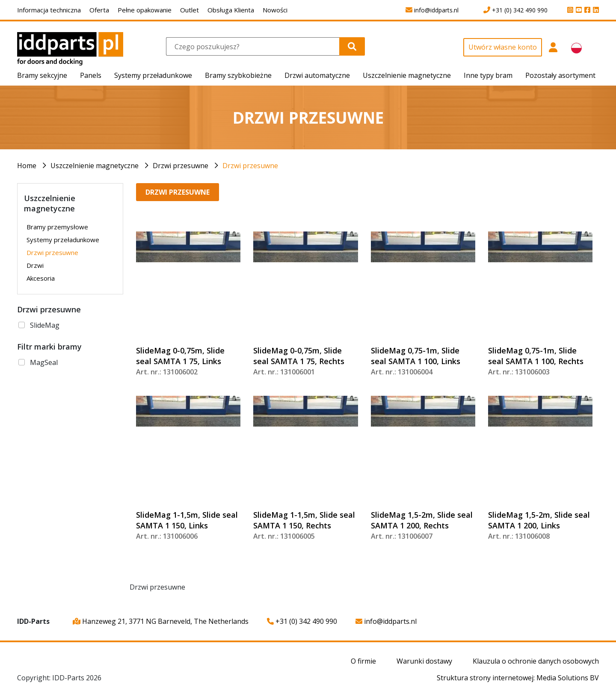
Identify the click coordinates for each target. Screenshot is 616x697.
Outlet (190, 10)
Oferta (99, 10)
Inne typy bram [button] (488, 75)
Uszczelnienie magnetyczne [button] (407, 75)
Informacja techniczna (49, 10)
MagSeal (44, 362)
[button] (553, 52)
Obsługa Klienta (231, 10)
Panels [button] (91, 75)
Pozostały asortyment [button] (560, 75)
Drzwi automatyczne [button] (317, 75)
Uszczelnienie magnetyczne (95, 166)
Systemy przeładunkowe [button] (153, 75)
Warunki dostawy (424, 661)
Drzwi (35, 265)
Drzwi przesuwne (181, 166)
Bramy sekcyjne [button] (42, 75)
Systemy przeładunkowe (63, 240)
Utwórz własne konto (503, 47)
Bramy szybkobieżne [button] (238, 75)
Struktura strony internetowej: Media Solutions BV (518, 678)
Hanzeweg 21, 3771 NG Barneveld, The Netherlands (161, 621)
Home (27, 166)
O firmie (363, 661)
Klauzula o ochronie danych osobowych (536, 661)
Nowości (275, 10)
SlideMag (45, 325)
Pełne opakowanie (145, 10)
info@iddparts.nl (386, 621)
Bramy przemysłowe (57, 227)
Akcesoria (41, 278)
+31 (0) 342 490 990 (302, 621)
